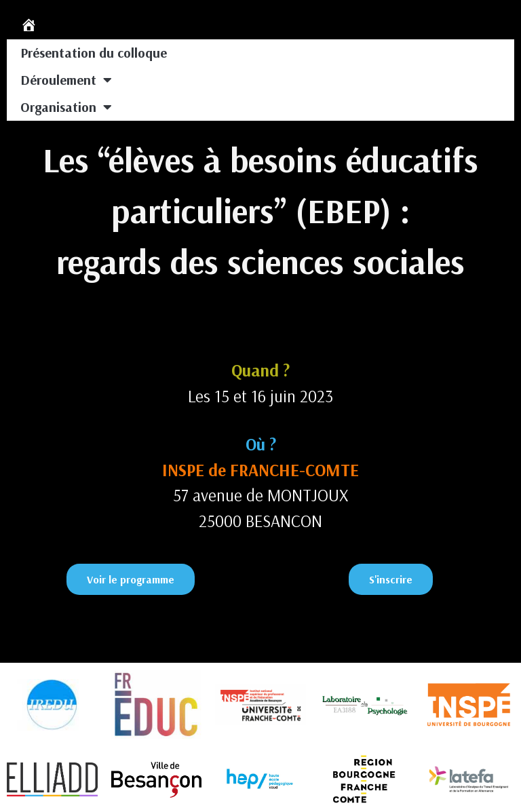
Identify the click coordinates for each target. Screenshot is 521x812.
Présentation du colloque (94, 53)
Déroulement (66, 80)
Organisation (66, 107)
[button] (131, 579)
